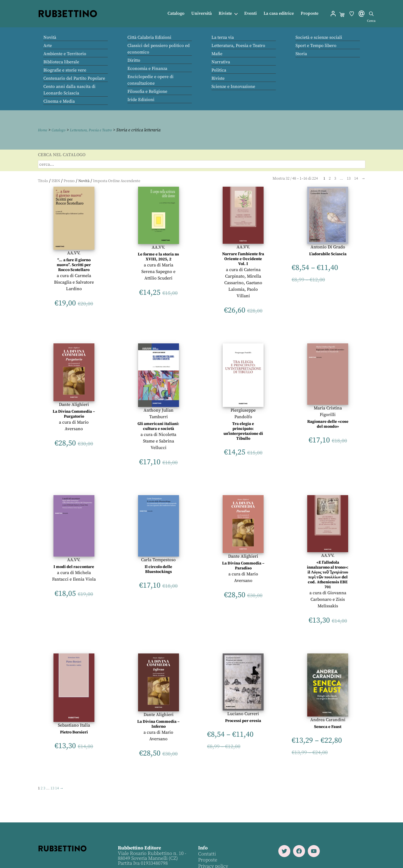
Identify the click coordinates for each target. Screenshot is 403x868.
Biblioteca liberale (61, 62)
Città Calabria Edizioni (149, 37)
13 (349, 178)
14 (356, 178)
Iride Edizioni (141, 100)
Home (43, 130)
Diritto (134, 60)
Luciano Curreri (243, 714)
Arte (48, 46)
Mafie (217, 54)
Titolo (43, 181)
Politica (219, 70)
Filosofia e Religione (147, 91)
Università (201, 14)
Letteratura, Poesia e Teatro (238, 46)
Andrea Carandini (328, 720)
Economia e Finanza (147, 69)
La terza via (223, 37)
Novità (50, 37)
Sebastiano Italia (74, 725)
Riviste (225, 14)
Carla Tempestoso (158, 560)
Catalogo (176, 14)
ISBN (56, 181)
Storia (301, 54)
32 (288, 178)
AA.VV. (74, 253)
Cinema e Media (59, 101)
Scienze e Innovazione (233, 87)
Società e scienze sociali (319, 37)
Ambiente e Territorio (65, 54)
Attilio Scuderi (158, 278)
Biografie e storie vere (65, 70)
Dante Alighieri (74, 405)
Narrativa (221, 62)
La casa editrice (279, 14)
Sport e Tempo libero (316, 46)
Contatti (207, 854)
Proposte (310, 14)
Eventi (250, 14)
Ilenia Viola (84, 579)
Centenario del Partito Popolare (74, 78)
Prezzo (69, 181)
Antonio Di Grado (328, 247)
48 (294, 178)
